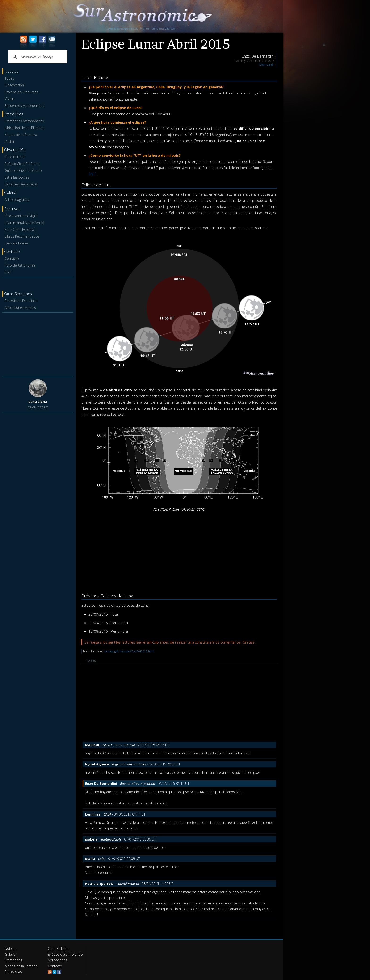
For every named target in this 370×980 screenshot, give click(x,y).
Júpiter (10, 141)
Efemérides (13, 960)
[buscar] (37, 57)
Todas (9, 78)
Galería (10, 954)
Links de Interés (17, 243)
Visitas (10, 99)
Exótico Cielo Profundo (22, 164)
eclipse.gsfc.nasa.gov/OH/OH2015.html (129, 651)
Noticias (11, 948)
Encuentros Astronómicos (24, 106)
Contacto (12, 259)
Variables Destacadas (21, 184)
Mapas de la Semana (21, 135)
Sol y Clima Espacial (20, 229)
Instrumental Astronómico (25, 223)
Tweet (91, 660)
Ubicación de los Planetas (24, 128)
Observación (14, 85)
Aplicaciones (57, 960)
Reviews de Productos (21, 92)
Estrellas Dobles (17, 177)
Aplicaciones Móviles (20, 308)
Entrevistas (13, 971)
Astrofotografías (17, 200)
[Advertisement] (38, 344)
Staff (8, 272)
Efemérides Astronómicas (24, 121)
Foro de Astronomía (20, 265)
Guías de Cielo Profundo (23, 170)
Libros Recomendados (22, 236)
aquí (92, 174)
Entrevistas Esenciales (21, 301)
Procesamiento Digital (21, 216)
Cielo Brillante (15, 157)
